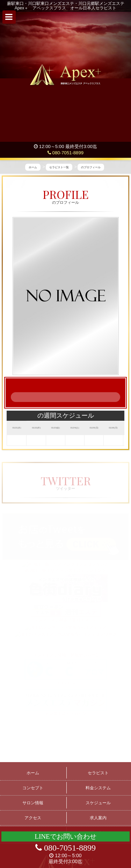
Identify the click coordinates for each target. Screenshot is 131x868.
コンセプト (33, 788)
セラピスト (98, 773)
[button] (9, 17)
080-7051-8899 (65, 153)
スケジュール (98, 803)
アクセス (33, 818)
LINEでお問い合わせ (65, 836)
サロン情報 (33, 803)
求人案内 (98, 818)
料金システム (98, 788)
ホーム (33, 773)
